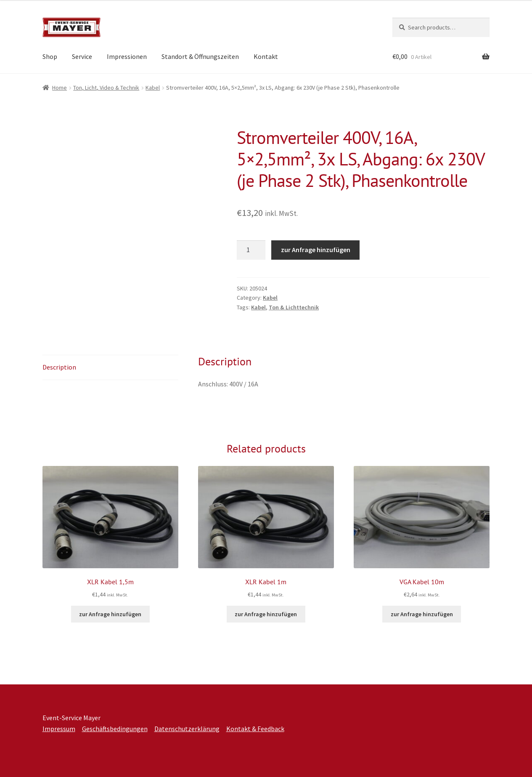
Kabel (153, 88)
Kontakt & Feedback (255, 729)
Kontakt (266, 56)
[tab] (111, 368)
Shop (50, 56)
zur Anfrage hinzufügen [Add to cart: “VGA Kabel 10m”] (422, 614)
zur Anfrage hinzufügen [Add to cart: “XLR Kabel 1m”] (266, 614)
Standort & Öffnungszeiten (200, 56)
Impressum (59, 729)
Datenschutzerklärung (187, 729)
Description (59, 367)
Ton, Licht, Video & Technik (106, 88)
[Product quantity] (251, 250)
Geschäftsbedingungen (115, 729)
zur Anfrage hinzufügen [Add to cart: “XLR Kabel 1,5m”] (110, 614)
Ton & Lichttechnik (294, 307)
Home (60, 88)
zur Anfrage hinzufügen (316, 250)
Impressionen (127, 56)
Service (82, 56)
